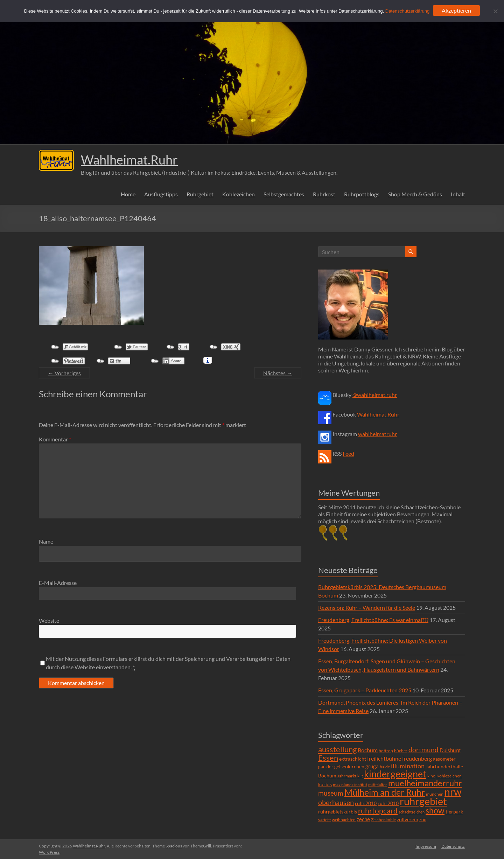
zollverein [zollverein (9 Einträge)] (408, 819)
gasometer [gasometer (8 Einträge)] (444, 759)
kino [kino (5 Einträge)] (431, 776)
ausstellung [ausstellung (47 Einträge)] (337, 749)
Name (46, 541)
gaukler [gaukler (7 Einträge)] (326, 767)
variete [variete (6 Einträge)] (324, 820)
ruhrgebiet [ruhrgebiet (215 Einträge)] (423, 801)
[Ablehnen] (495, 11)
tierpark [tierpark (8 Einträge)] (454, 812)
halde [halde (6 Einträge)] (385, 767)
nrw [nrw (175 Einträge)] (453, 792)
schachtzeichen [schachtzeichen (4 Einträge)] (412, 812)
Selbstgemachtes (284, 194)
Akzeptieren (456, 10)
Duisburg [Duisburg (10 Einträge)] (450, 750)
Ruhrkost (324, 194)
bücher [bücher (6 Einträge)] (401, 751)
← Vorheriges (64, 373)
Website (49, 620)
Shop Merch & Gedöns (415, 194)
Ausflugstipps (161, 194)
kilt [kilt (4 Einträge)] (360, 776)
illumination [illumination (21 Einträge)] (408, 766)
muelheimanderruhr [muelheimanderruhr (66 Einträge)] (425, 783)
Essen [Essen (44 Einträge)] (328, 758)
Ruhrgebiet (200, 194)
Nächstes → (278, 373)
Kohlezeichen (239, 194)
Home (128, 194)
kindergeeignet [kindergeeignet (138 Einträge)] (395, 774)
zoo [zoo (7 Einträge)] (423, 819)
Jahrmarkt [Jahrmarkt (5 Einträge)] (347, 776)
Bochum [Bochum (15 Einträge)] (368, 750)
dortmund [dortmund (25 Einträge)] (423, 750)
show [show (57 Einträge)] (435, 810)
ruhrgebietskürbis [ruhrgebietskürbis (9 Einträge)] (338, 812)
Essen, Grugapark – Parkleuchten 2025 (365, 690)
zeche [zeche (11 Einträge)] (363, 819)
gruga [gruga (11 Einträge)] (372, 766)
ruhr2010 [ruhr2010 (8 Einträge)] (388, 803)
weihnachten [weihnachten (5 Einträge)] (344, 820)
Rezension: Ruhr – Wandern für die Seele (367, 607)
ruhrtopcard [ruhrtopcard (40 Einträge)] (378, 811)
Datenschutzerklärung (407, 11)
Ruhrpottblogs (362, 194)
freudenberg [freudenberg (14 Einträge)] (417, 758)
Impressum (426, 846)
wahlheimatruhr (377, 434)
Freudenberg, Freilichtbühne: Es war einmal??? (373, 620)
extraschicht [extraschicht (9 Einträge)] (353, 759)
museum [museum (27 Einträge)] (331, 793)
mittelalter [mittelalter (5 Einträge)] (378, 785)
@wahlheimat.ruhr (375, 395)
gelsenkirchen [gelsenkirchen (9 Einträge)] (349, 766)
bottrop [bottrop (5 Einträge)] (386, 751)
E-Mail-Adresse (58, 583)
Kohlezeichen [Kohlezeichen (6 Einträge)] (449, 776)
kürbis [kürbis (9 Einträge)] (325, 784)
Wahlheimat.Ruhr (129, 160)
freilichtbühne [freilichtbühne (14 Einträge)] (384, 758)
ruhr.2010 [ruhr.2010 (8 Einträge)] (366, 803)
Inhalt (458, 194)
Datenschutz (453, 846)
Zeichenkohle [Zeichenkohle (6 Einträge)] (383, 820)
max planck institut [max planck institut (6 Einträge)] (350, 785)
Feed (348, 453)
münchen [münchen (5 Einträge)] (435, 794)
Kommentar (55, 439)
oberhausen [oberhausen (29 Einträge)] (336, 802)
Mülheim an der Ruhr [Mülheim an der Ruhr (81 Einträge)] (385, 792)
